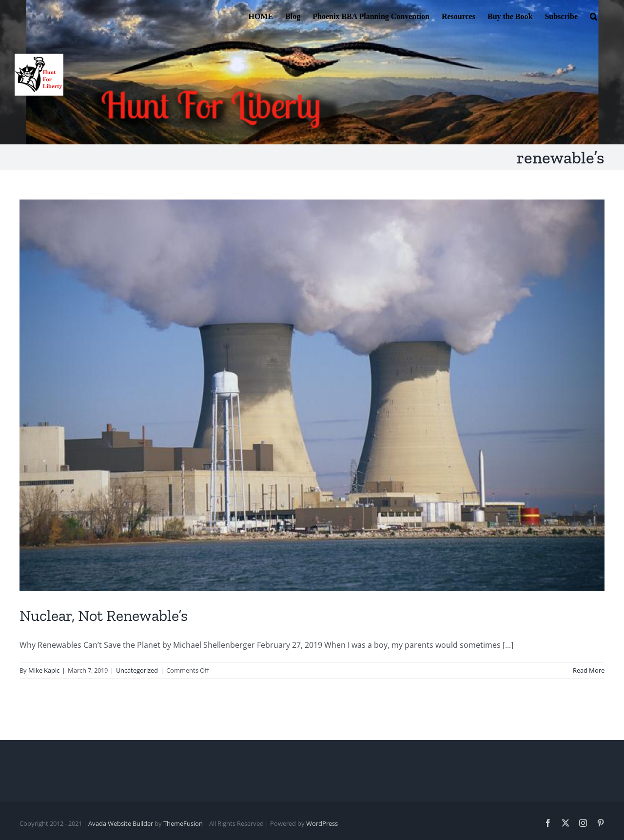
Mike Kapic (44, 670)
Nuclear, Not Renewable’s (104, 616)
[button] (594, 16)
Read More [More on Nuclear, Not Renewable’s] (589, 670)
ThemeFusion (183, 823)
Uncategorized (137, 670)
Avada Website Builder (121, 823)
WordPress (322, 823)
